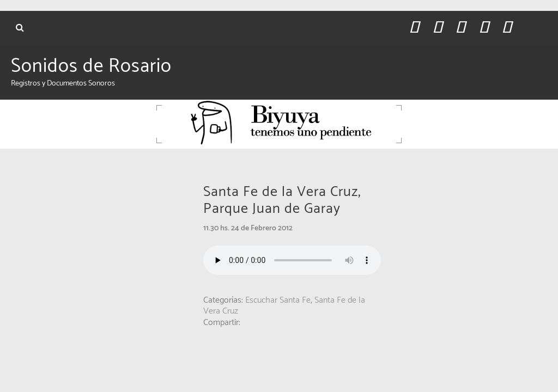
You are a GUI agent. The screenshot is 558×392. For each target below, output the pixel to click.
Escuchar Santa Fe (278, 300)
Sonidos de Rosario (91, 66)
